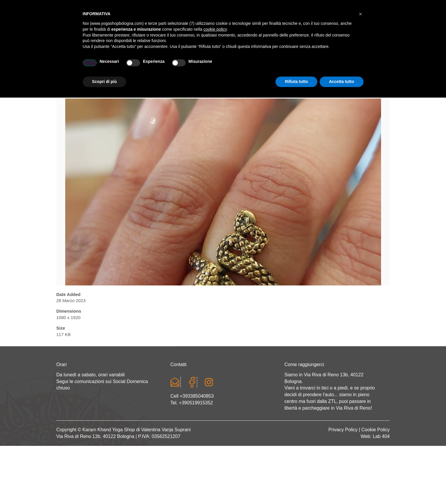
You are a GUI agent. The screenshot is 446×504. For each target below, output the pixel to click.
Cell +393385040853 (192, 396)
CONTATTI (362, 66)
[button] (361, 420)
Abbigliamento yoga (188, 66)
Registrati (339, 6)
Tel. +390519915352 (192, 403)
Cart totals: (76, 6)
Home (80, 66)
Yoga (142, 66)
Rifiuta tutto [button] (296, 488)
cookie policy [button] (215, 436)
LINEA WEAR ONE (248, 66)
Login (316, 6)
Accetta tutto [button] (342, 488)
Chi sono (111, 66)
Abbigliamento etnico (309, 66)
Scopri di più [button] (105, 488)
